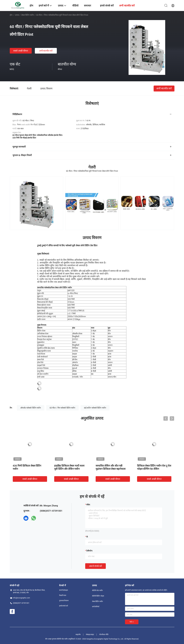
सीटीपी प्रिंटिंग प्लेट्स (98, 596)
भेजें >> (132, 622)
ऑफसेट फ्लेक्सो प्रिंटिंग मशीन (31, 408)
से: (87, 537)
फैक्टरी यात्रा (63, 595)
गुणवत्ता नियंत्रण (64, 601)
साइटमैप (78, 635)
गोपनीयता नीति (104, 635)
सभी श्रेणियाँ (96, 607)
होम (11, 15)
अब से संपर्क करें (96, 566)
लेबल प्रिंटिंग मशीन (28, 15)
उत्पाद (17, 15)
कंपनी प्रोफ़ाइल (64, 590)
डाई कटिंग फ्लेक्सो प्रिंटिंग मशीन (95, 408)
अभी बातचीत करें (46, 51)
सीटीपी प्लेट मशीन (97, 590)
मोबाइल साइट (90, 635)
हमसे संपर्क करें (64, 606)
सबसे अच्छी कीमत (21, 51)
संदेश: (88, 505)
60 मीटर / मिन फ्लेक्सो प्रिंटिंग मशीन (62, 408)
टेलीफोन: (90, 551)
